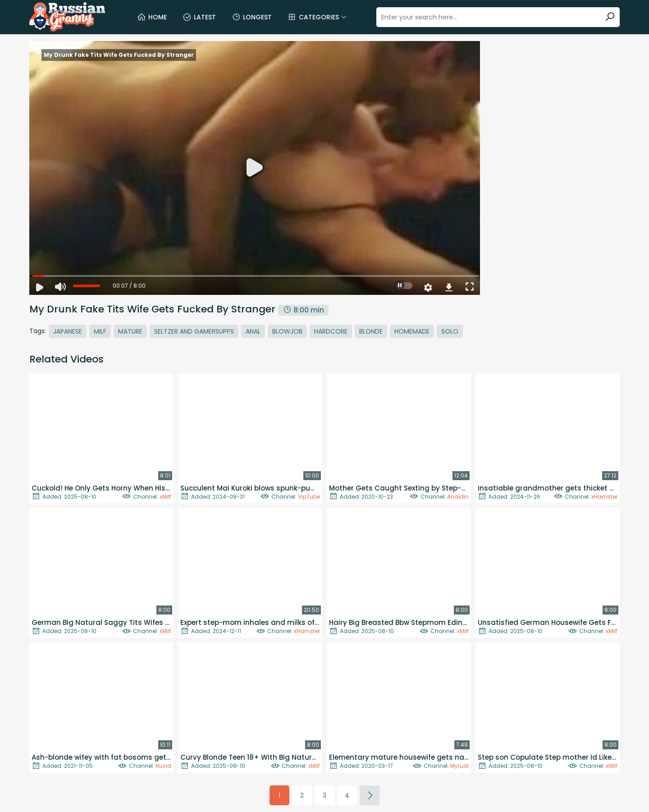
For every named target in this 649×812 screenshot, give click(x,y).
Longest (252, 17)
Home (152, 17)
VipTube (309, 497)
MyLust (459, 766)
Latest (199, 17)
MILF (100, 331)
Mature (130, 331)
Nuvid (163, 766)
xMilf (165, 497)
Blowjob (287, 331)
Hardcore (331, 331)
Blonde (371, 331)
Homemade (412, 331)
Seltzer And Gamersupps (194, 331)
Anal (253, 331)
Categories (317, 17)
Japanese (68, 331)
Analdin (458, 497)
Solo (450, 331)
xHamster (604, 497)
